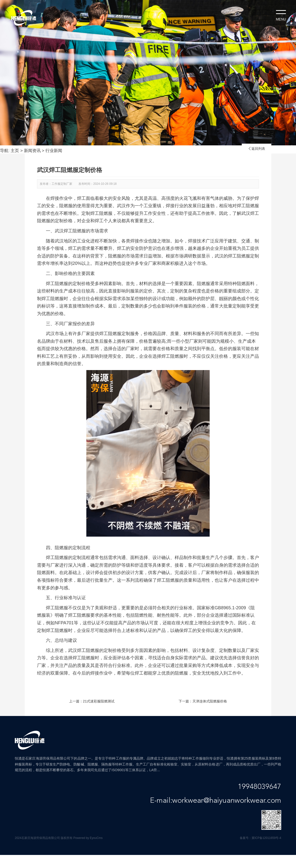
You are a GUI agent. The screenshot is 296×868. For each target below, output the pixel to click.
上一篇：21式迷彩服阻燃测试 (92, 701)
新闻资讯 (32, 151)
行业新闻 (54, 151)
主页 (15, 151)
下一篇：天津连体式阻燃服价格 (203, 701)
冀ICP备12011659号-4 (266, 838)
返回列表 (257, 149)
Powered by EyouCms (88, 838)
